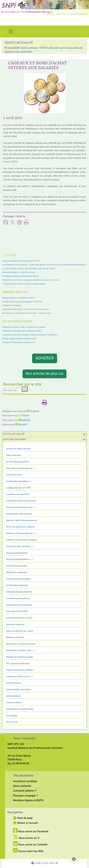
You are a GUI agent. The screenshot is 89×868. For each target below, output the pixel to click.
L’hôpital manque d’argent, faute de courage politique (24, 284)
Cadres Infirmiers (14, 475)
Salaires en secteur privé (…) (20, 677)
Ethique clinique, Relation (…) (20, 547)
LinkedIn (25, 420)
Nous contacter (22, 786)
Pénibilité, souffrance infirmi (19, 618)
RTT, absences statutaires (18, 664)
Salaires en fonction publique (20, 670)
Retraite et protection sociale (20, 657)
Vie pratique (12, 716)
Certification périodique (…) (19, 481)
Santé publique (13, 696)
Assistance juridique (25, 781)
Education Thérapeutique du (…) (21, 533)
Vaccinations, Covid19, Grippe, (20, 709)
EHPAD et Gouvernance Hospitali (22, 540)
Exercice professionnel (17, 553)
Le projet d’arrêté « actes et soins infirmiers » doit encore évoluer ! (29, 268)
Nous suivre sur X (26, 838)
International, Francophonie (19, 605)
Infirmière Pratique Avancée (19, 592)
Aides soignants (14, 455)
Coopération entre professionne (21, 501)
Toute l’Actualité (14, 434)
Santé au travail (13, 683)
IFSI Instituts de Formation (18, 579)
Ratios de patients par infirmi (20, 631)
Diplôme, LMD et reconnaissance (21, 521)
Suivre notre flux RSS (28, 851)
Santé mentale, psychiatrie (19, 690)
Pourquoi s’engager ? (25, 796)
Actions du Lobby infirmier (19, 449)
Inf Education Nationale (17, 585)
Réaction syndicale (15, 637)
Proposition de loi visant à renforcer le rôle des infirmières (26, 309)
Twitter (24, 416)
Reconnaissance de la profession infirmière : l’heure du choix (27, 313)
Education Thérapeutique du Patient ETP (19, 342)
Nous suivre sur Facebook (31, 832)
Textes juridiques (14, 703)
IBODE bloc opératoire (17, 573)
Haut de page (23, 818)
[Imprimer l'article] (26, 224)
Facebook (33, 411)
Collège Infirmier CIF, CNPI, (19, 488)
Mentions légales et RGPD (28, 801)
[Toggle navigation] (11, 31)
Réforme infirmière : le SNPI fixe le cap (18, 272)
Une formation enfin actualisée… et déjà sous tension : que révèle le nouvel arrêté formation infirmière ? (44, 265)
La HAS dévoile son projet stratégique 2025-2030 (22, 301)
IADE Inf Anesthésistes (17, 566)
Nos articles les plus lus (44, 374)
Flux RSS (21, 425)
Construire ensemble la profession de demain (20, 276)
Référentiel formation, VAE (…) (20, 651)
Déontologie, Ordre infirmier (19, 514)
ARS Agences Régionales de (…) (21, 468)
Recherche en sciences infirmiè (21, 644)
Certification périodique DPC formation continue (22, 331)
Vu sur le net (12, 722)
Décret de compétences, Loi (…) (21, 507)
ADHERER (45, 358)
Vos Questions (24, 776)
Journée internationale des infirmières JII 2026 (21, 261)
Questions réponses (15, 625)
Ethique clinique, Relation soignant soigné (19, 338)
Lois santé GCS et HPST (17, 611)
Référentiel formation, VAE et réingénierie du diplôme (24, 327)
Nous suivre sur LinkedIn (30, 845)
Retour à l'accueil (25, 823)
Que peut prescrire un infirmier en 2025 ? (19, 298)
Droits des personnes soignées (20, 527)
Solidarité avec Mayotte (12, 305)
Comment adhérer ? (25, 791)
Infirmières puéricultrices (18, 599)
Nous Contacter (25, 739)
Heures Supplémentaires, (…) (20, 559)
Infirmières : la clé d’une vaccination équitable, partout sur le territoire (30, 280)
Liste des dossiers (14, 440)
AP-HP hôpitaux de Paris (18, 462)
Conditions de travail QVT (18, 494)
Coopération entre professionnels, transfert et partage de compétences (30, 335)
